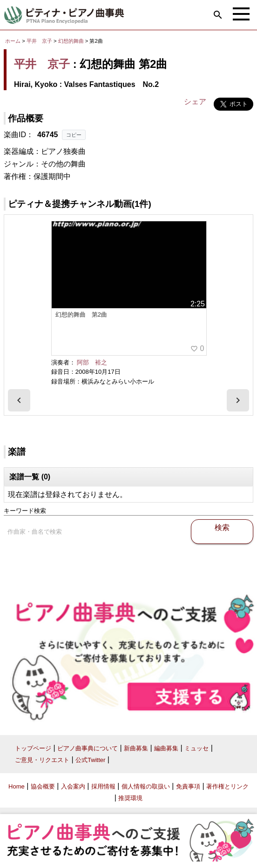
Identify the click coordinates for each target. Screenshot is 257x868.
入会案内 (73, 786)
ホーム (13, 41)
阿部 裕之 (92, 362)
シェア (195, 102)
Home (17, 786)
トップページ (33, 748)
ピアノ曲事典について (88, 748)
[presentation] (19, 400)
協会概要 (43, 786)
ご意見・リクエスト (42, 760)
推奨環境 (130, 798)
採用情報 (103, 786)
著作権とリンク (227, 786)
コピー (74, 135)
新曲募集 (136, 748)
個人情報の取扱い (146, 786)
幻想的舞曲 (72, 41)
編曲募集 (166, 748)
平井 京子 (39, 41)
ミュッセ (196, 748)
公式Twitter (90, 760)
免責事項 (188, 786)
